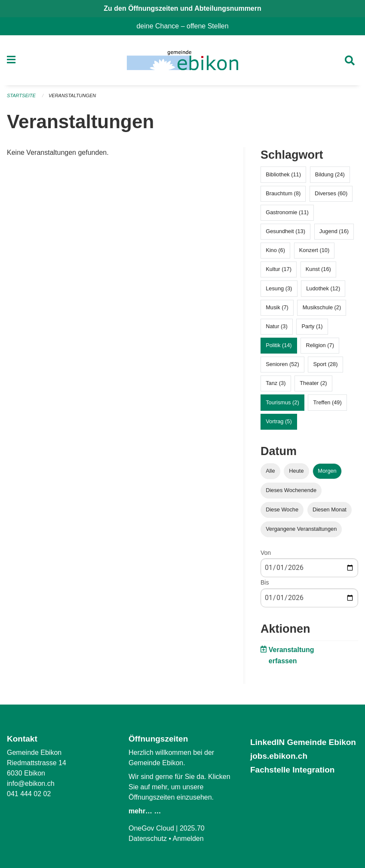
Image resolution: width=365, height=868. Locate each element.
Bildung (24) (330, 174)
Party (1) (312, 326)
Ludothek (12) (323, 288)
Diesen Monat (330, 509)
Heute (296, 471)
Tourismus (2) (282, 402)
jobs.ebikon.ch (279, 756)
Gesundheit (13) (285, 231)
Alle (270, 471)
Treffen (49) (328, 402)
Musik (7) (277, 307)
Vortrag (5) (279, 421)
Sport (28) (326, 364)
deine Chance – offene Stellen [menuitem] (186, 26)
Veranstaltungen (72, 95)
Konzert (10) (314, 250)
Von (266, 553)
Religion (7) (320, 345)
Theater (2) (313, 383)
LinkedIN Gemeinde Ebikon (303, 742)
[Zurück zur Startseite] (182, 60)
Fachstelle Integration (292, 770)
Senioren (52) (282, 364)
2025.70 (192, 828)
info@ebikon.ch (31, 783)
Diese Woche (282, 509)
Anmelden (188, 839)
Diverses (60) (331, 193)
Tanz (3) (276, 383)
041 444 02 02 (29, 794)
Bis (265, 582)
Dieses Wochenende (291, 490)
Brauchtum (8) (283, 193)
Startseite (21, 95)
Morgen (327, 471)
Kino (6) (275, 250)
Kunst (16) (318, 269)
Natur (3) (277, 326)
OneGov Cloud (151, 828)
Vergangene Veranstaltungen (301, 529)
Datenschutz (148, 839)
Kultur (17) (279, 269)
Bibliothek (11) (283, 174)
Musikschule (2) (322, 307)
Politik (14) (279, 345)
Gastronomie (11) (287, 212)
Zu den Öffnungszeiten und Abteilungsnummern (182, 8)
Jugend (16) (334, 231)
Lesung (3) (279, 288)
